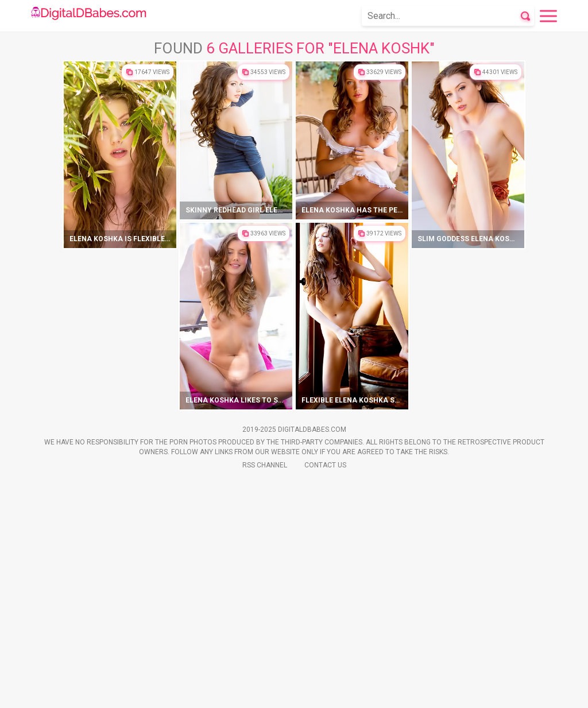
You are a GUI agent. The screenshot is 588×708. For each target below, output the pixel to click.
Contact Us (325, 691)
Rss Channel (265, 691)
